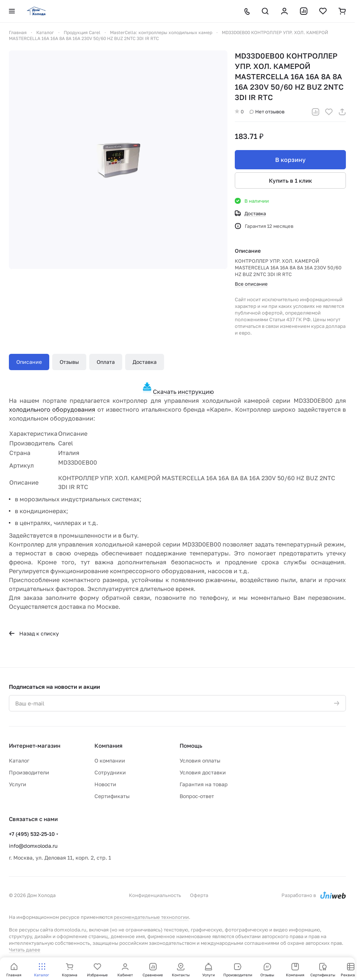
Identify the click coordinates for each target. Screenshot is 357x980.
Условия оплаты (200, 760)
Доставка (145, 362)
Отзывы (69, 362)
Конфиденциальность (155, 895)
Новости (105, 784)
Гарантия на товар (204, 784)
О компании (110, 760)
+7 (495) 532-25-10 (32, 834)
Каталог (19, 760)
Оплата (106, 362)
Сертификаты (112, 796)
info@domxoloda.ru (33, 846)
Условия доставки (203, 772)
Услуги (18, 784)
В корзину (290, 160)
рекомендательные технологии (151, 917)
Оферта (199, 895)
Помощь (191, 745)
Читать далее (25, 950)
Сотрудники (110, 772)
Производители (29, 772)
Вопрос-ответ (197, 796)
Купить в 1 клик (291, 180)
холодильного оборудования (52, 409)
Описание (29, 362)
